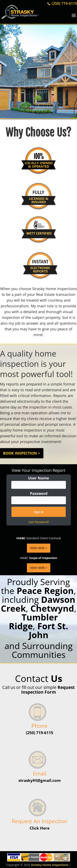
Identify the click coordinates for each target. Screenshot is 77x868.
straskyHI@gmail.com (40, 780)
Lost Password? (39, 522)
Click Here (40, 828)
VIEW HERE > (39, 548)
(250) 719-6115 (64, 3)
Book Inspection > (22, 453)
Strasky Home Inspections (50, 865)
